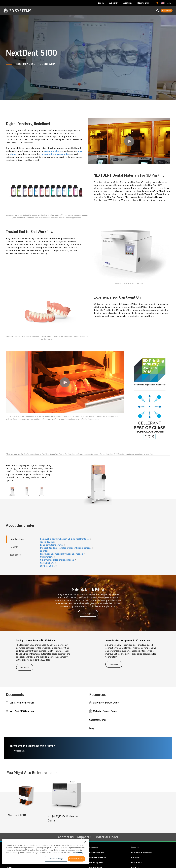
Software (136, 857)
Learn (101, 3)
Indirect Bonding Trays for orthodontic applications (67, 547)
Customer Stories (98, 719)
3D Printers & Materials (142, 852)
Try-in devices (48, 541)
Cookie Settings (55, 859)
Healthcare (137, 862)
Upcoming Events (97, 862)
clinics (13, 154)
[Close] (85, 842)
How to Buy (143, 3)
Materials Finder (88, 613)
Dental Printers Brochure (22, 702)
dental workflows (53, 151)
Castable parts (48, 562)
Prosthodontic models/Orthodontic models (62, 553)
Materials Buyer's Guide (105, 711)
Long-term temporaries (53, 544)
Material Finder (107, 836)
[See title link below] (47, 191)
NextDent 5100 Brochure (22, 711)
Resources (93, 847)
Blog (92, 728)
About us (128, 3)
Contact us (66, 836)
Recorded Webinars (98, 857)
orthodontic (48, 154)
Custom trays (48, 556)
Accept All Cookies (77, 859)
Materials (109, 11)
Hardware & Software (79, 11)
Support (113, 3)
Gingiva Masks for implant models (58, 559)
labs (80, 151)
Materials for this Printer (88, 589)
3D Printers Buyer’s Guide (106, 702)
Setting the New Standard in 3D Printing (36, 640)
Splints (44, 550)
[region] (46, 852)
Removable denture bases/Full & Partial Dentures (66, 538)
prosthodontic (62, 154)
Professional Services (139, 11)
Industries (50, 11)
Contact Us (167, 11)
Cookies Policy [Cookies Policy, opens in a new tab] (77, 853)
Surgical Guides (49, 565)
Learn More (25, 667)
